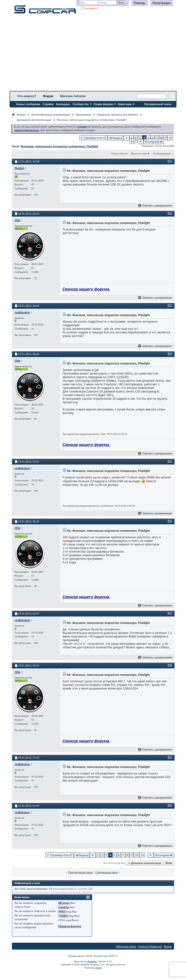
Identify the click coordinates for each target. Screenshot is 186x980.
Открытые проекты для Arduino (117, 115)
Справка (48, 104)
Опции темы (118, 154)
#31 (170, 161)
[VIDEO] (63, 916)
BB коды (64, 903)
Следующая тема (106, 872)
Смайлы (64, 907)
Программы (84, 115)
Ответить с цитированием (155, 206)
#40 (170, 805)
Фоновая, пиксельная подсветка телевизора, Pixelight (60, 146)
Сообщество (81, 104)
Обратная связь (126, 946)
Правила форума (70, 926)
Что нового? (27, 96)
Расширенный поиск (158, 104)
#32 (170, 213)
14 (132, 141)
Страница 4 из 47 (95, 138)
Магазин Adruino (73, 96)
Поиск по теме (139, 154)
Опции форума (103, 104)
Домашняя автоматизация (34, 120)
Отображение (161, 154)
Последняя (154, 142)
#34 (170, 354)
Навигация (125, 104)
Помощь (140, 3)
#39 (170, 757)
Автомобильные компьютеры (50, 115)
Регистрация (162, 3)
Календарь (63, 104)
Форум (48, 96)
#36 (170, 521)
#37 (170, 613)
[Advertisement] (93, 54)
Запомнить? (90, 8)
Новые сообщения (28, 104)
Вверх (169, 863)
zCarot (98, 968)
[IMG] (62, 911)
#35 (170, 461)
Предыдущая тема (80, 872)
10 (170, 138)
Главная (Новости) (150, 946)
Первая (115, 138)
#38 (170, 665)
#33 (170, 305)
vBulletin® (92, 961)
